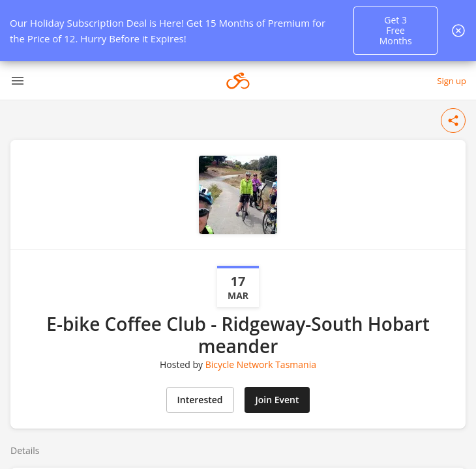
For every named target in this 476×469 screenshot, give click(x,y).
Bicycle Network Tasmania (261, 364)
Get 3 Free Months (396, 30)
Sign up (452, 81)
